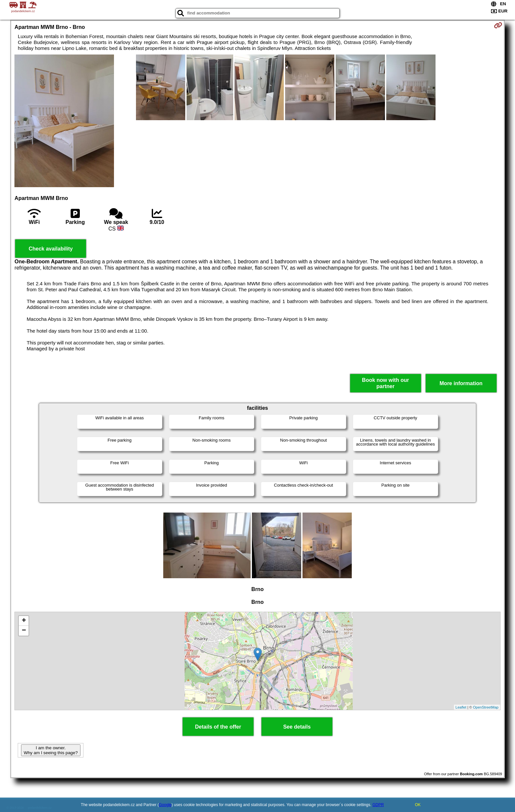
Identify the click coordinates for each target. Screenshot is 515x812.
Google (165, 805)
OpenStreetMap (486, 707)
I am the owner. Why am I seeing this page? (51, 750)
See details (297, 727)
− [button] (24, 631)
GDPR (378, 805)
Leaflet (461, 707)
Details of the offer (218, 727)
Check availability (51, 249)
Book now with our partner (385, 383)
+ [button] (24, 621)
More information (461, 383)
